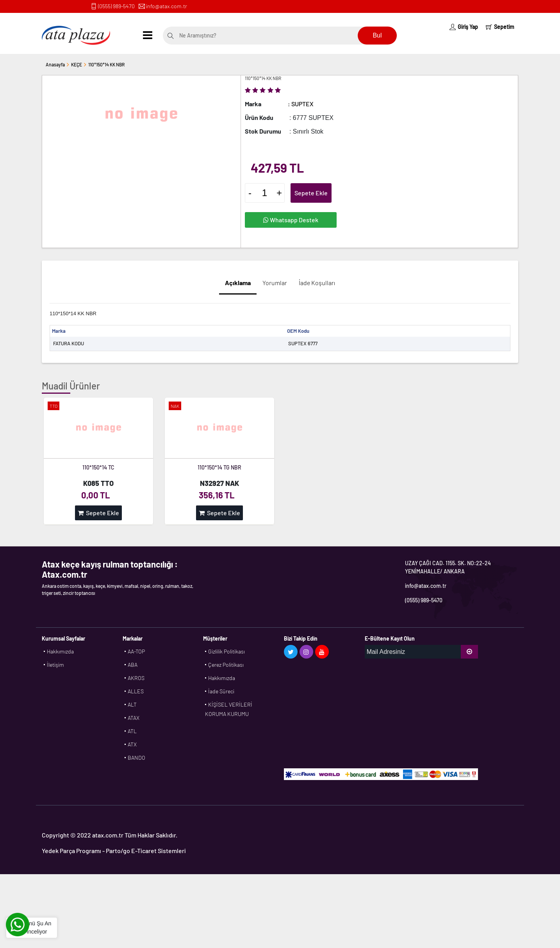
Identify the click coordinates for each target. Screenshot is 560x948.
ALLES (136, 691)
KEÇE (77, 64)
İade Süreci (221, 691)
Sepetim (500, 27)
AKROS (136, 678)
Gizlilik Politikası (226, 651)
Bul (377, 35)
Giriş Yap (464, 27)
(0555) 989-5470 (116, 6)
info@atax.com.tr (167, 6)
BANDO (136, 758)
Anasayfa (55, 64)
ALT (132, 704)
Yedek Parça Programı (71, 851)
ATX (132, 744)
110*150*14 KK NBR (106, 64)
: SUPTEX (301, 104)
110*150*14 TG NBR (219, 467)
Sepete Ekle (311, 193)
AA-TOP (136, 651)
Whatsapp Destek (291, 220)
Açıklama (238, 283)
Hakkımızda (60, 651)
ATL (132, 731)
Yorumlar (275, 283)
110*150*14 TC (98, 467)
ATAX (134, 718)
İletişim (55, 665)
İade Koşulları (317, 283)
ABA (133, 665)
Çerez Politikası (226, 665)
